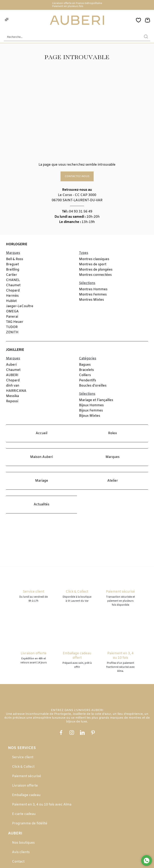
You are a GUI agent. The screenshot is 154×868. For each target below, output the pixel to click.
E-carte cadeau (24, 814)
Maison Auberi (42, 457)
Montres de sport (93, 264)
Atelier (113, 481)
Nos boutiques (23, 843)
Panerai (12, 317)
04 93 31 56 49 (81, 212)
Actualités (42, 504)
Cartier (12, 275)
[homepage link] (77, 21)
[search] (146, 37)
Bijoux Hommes (91, 405)
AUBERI (12, 375)
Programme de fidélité (30, 823)
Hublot (11, 301)
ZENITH (12, 332)
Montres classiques (94, 259)
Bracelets (86, 370)
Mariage (42, 481)
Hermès (12, 296)
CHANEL (13, 280)
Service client (23, 757)
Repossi (12, 401)
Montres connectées (95, 275)
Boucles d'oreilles (93, 386)
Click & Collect (23, 767)
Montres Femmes (93, 295)
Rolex (112, 433)
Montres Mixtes (91, 300)
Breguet (12, 264)
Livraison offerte (25, 786)
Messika (12, 396)
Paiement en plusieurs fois (68, 6)
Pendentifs (88, 380)
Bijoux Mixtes (90, 416)
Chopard (13, 291)
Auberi (11, 365)
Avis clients (21, 852)
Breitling (13, 270)
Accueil (42, 433)
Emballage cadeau (26, 795)
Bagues (85, 365)
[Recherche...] (71, 37)
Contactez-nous (77, 176)
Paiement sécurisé (27, 776)
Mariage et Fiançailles (96, 400)
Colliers (85, 375)
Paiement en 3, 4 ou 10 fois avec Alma (42, 805)
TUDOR (12, 327)
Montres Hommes (93, 289)
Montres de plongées (96, 270)
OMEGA (12, 311)
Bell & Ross (15, 259)
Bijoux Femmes (91, 411)
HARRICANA (16, 391)
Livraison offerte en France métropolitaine (77, 3)
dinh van (13, 386)
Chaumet (13, 285)
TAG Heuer (15, 322)
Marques (112, 457)
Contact (18, 862)
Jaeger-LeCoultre (20, 306)
